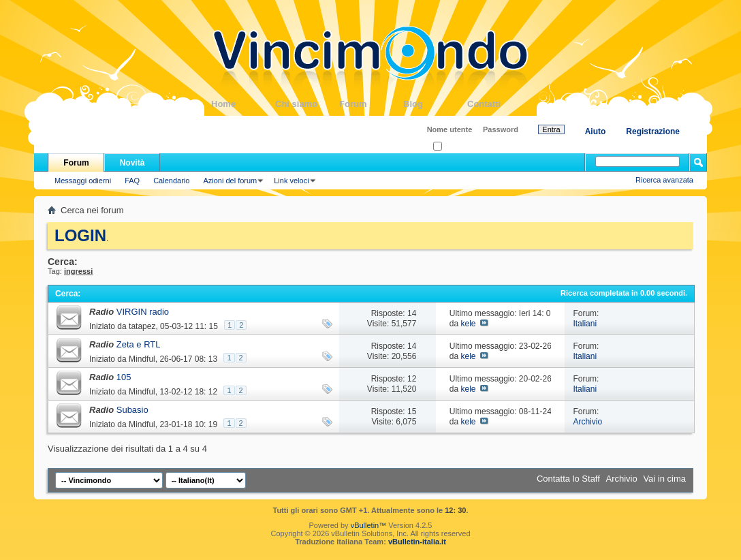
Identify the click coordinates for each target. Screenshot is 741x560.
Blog (435, 104)
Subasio (132, 410)
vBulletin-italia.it (417, 542)
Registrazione (653, 131)
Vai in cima (664, 479)
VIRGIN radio (143, 312)
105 (124, 377)
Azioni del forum (230, 181)
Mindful (142, 359)
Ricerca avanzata (664, 180)
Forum (371, 104)
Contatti (499, 104)
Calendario (171, 181)
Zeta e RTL (139, 344)
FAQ (132, 181)
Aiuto (596, 131)
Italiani (585, 324)
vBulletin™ (369, 525)
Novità (132, 163)
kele (468, 324)
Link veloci (291, 181)
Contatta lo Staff (568, 479)
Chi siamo (307, 104)
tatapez (142, 326)
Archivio (587, 422)
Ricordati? (454, 147)
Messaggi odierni (83, 181)
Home (243, 104)
